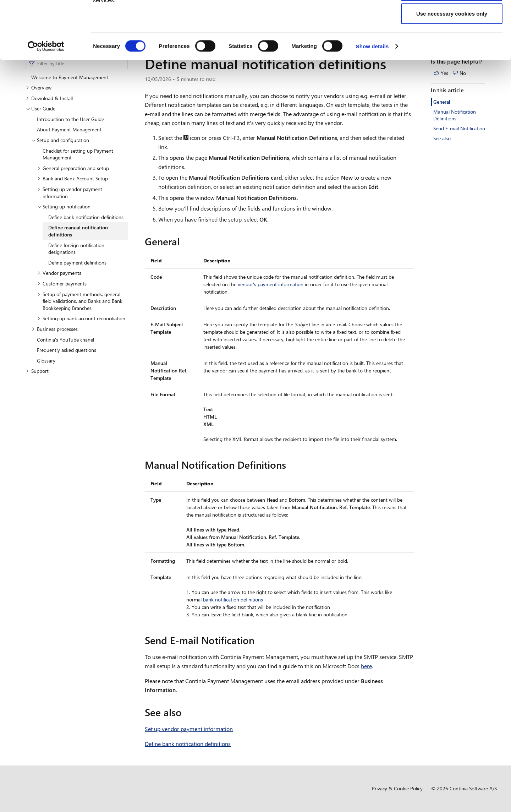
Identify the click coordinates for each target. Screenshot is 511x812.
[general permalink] (184, 241)
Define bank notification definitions (86, 217)
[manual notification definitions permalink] (290, 465)
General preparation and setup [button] (73, 168)
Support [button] (37, 371)
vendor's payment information (271, 284)
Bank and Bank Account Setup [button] (73, 178)
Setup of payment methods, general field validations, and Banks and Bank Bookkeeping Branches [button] (80, 301)
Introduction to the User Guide (70, 119)
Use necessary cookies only (452, 65)
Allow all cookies (452, 19)
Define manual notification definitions (78, 231)
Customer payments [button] (62, 284)
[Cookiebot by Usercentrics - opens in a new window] (46, 98)
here (366, 666)
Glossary (46, 361)
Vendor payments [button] (59, 273)
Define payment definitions (77, 263)
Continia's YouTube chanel (65, 340)
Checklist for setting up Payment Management (78, 154)
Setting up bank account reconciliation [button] (81, 318)
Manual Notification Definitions (455, 115)
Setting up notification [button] (64, 206)
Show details (372, 98)
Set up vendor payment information (189, 729)
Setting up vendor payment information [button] (70, 193)
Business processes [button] (55, 329)
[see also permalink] (186, 712)
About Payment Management (69, 129)
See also (442, 138)
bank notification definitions (233, 600)
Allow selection (452, 42)
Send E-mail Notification (459, 128)
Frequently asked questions (67, 350)
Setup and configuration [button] (60, 140)
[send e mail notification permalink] (259, 640)
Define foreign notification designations (76, 249)
